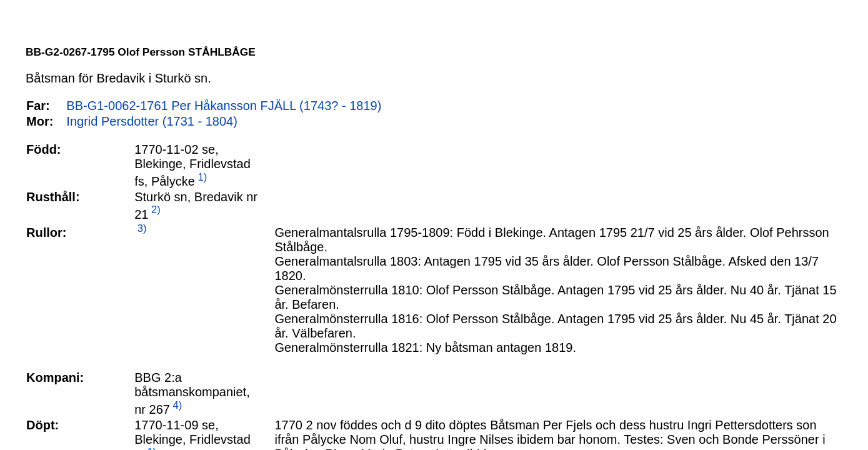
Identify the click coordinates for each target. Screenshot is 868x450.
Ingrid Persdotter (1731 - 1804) (152, 121)
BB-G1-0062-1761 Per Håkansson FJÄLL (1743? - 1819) (224, 106)
